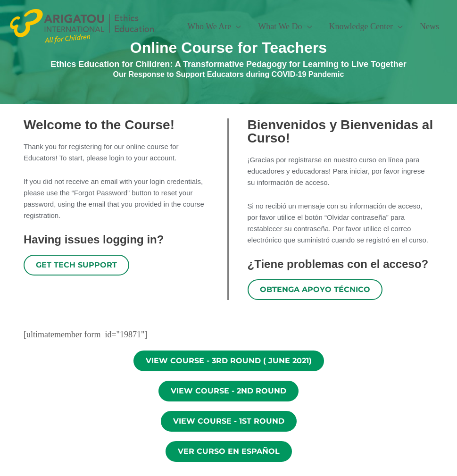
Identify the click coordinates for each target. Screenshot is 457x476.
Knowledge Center (361, 26)
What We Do (280, 26)
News (429, 26)
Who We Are (209, 26)
